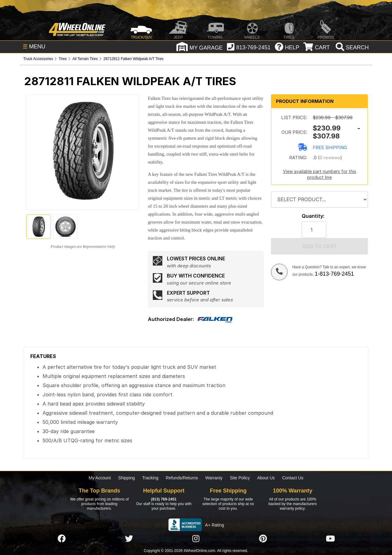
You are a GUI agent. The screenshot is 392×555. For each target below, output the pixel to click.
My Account (100, 478)
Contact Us (293, 478)
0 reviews (330, 158)
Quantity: (313, 216)
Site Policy (240, 478)
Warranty (214, 478)
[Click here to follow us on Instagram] (196, 539)
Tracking (150, 478)
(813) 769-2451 (164, 499)
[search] (351, 47)
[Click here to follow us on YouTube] (330, 539)
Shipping (127, 478)
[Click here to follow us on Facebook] (62, 539)
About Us (266, 478)
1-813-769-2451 (334, 274)
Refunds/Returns (182, 478)
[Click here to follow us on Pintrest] (263, 539)
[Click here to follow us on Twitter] (129, 539)
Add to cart (320, 246)
